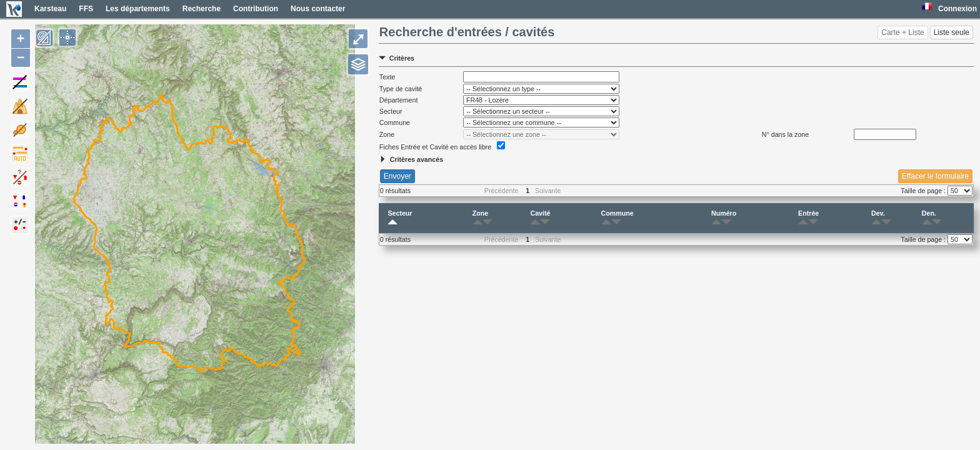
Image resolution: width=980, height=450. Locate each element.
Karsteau (50, 9)
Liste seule (952, 32)
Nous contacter (318, 9)
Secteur (400, 218)
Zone (480, 218)
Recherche (202, 9)
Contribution (256, 9)
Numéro (724, 218)
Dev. (878, 218)
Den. (929, 218)
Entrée (808, 218)
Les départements (138, 9)
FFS (86, 9)
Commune (617, 218)
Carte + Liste (902, 32)
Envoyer (397, 176)
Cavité (540, 218)
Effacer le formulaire (935, 176)
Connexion (957, 9)
